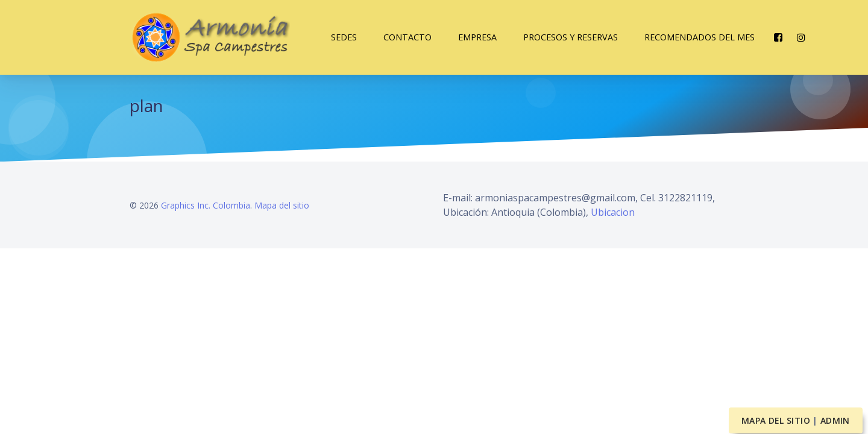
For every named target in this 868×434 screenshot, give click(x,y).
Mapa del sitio (282, 205)
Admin (835, 420)
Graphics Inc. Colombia (206, 205)
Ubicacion (613, 212)
